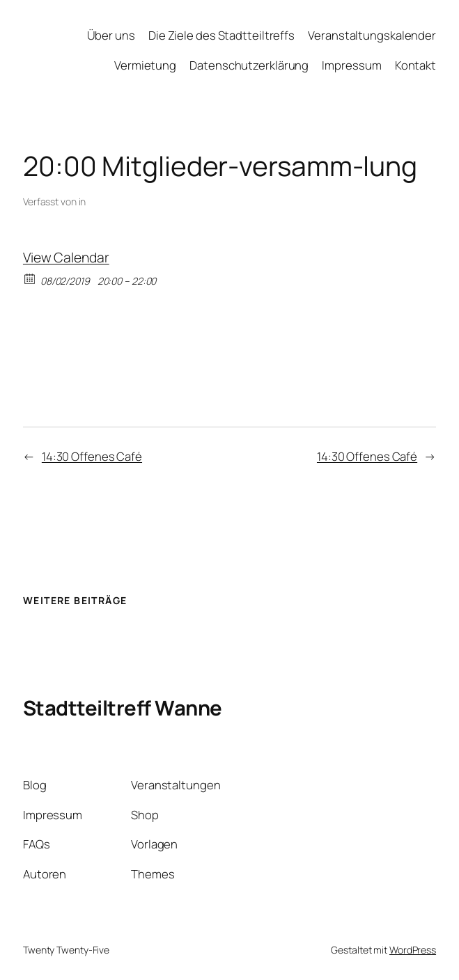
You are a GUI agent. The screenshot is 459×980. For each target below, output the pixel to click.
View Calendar (66, 257)
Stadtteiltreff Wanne (123, 708)
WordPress (413, 950)
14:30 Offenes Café (92, 456)
